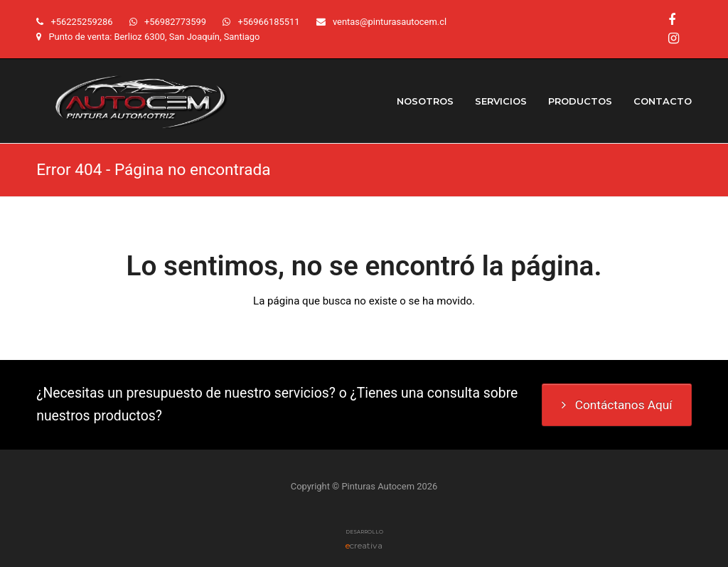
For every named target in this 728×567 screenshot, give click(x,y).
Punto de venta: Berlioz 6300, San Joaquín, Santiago (154, 37)
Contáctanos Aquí (617, 405)
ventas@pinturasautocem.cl (390, 22)
